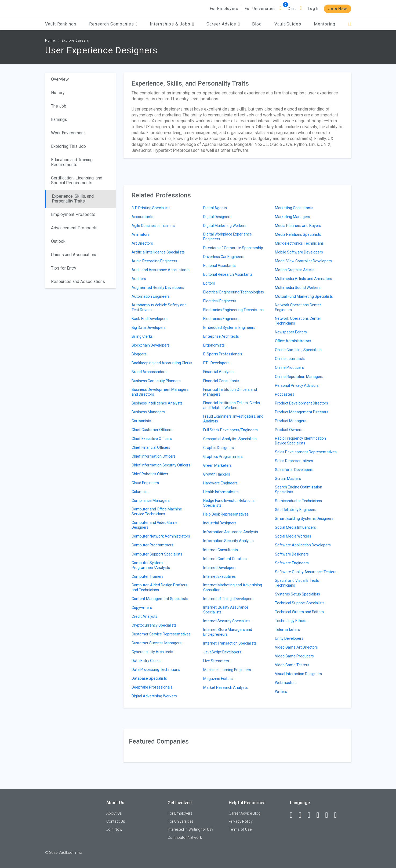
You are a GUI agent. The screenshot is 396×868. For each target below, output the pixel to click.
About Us (114, 813)
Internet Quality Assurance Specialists (226, 610)
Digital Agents (215, 208)
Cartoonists (141, 421)
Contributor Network (185, 837)
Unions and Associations (74, 255)
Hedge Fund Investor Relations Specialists (229, 503)
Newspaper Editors (291, 332)
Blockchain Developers (151, 345)
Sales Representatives (294, 461)
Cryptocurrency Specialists (154, 625)
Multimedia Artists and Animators (304, 279)
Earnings (59, 119)
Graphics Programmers (223, 457)
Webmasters (286, 683)
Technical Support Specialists (300, 603)
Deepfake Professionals (152, 687)
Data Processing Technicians (156, 670)
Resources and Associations (78, 282)
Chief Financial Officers (151, 447)
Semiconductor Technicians (298, 501)
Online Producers (289, 367)
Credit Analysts (144, 616)
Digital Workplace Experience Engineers (228, 237)
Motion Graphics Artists (295, 270)
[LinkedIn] (303, 815)
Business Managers (148, 412)
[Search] (349, 24)
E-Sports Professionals (223, 354)
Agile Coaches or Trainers (153, 226)
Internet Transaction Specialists (230, 643)
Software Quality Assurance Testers (306, 572)
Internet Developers (220, 568)
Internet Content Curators (225, 559)
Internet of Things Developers (228, 599)
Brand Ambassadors (149, 372)
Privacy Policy (241, 821)
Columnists (141, 492)
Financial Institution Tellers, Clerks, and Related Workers (232, 405)
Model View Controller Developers (303, 261)
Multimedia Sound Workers (298, 288)
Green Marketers (217, 465)
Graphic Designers (219, 448)
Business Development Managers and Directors (160, 392)
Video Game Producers (294, 656)
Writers (281, 692)
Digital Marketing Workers (225, 226)
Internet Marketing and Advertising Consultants (233, 587)
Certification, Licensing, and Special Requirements (77, 180)
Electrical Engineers (220, 301)
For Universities (260, 9)
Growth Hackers (217, 474)
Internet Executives (219, 576)
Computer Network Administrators (161, 536)
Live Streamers (216, 661)
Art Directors (142, 243)
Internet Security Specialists (227, 621)
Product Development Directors (301, 403)
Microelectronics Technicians (299, 243)
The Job (59, 106)
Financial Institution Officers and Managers (230, 392)
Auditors (139, 279)
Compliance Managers (151, 501)
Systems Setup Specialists (297, 594)
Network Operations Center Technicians (298, 321)
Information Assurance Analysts (231, 532)
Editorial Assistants (219, 266)
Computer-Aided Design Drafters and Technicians (159, 587)
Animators (141, 234)
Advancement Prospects (74, 228)
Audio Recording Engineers (154, 261)
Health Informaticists (221, 492)
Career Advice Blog (245, 813)
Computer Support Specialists (157, 554)
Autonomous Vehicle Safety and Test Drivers (159, 307)
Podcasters (285, 394)
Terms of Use (240, 829)
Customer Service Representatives (161, 634)
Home (50, 41)
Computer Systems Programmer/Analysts (151, 565)
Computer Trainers (148, 576)
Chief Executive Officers (152, 439)
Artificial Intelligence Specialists (158, 252)
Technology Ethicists (292, 621)
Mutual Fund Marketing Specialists (304, 296)
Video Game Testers (292, 665)
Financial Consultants (221, 381)
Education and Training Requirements (72, 162)
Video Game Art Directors (296, 647)
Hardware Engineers (220, 483)
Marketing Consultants (294, 208)
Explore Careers (75, 41)
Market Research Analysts (226, 687)
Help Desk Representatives (226, 514)
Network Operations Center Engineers (298, 307)
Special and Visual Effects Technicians (297, 583)
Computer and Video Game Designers (155, 525)
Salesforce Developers (294, 470)
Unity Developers (289, 638)
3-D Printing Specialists (151, 208)
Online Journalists (290, 359)
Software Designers (292, 554)
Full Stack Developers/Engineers (230, 430)
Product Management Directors (302, 412)
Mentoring (325, 24)
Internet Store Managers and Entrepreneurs (228, 632)
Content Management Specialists (160, 599)
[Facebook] (294, 815)
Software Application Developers (303, 545)
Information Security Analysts (228, 541)
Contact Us (116, 821)
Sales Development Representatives (306, 452)
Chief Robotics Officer (150, 474)
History (58, 93)
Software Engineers (292, 563)
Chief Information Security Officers (161, 465)
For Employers (224, 9)
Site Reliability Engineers (296, 510)
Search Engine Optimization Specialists (299, 490)
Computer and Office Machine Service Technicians (157, 512)
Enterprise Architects (221, 336)
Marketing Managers (293, 217)
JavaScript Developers (222, 652)
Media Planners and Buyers (298, 226)
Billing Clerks (142, 336)
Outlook (58, 241)
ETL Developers (216, 363)
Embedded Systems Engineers (229, 328)
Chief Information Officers (154, 456)
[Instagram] (320, 815)
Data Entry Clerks (146, 661)
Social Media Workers (293, 536)
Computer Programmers (152, 545)
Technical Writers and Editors (299, 612)
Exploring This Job (68, 146)
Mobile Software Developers (299, 252)
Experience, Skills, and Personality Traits (73, 199)
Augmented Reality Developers (158, 288)
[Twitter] (311, 815)
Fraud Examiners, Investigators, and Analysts (233, 419)
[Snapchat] (338, 815)
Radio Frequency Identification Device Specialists (300, 441)
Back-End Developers (150, 319)
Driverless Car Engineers (224, 257)
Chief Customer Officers (152, 430)
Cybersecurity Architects (152, 652)
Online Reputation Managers (299, 377)
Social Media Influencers (295, 527)
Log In (314, 9)
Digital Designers (217, 217)
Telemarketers (287, 630)
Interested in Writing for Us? (190, 829)
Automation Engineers (151, 296)
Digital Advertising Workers (154, 696)
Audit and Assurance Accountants (161, 270)
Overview (60, 79)
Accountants (142, 217)
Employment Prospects (73, 214)
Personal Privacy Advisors (297, 385)
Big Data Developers (149, 328)
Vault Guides (288, 24)
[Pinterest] (329, 815)
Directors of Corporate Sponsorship (233, 248)
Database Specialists (149, 678)
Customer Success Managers (157, 643)
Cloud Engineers (145, 483)
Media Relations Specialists (298, 234)
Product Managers (291, 421)
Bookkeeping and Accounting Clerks (162, 363)
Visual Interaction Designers (298, 674)
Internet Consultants (221, 550)
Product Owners (289, 430)
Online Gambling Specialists (298, 350)
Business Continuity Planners (156, 381)
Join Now (337, 9)
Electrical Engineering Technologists (234, 292)
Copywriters (142, 608)
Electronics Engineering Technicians (233, 310)
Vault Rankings (61, 24)
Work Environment (68, 133)
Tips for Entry (64, 268)
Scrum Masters (288, 479)
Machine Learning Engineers (227, 670)
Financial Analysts (218, 372)
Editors (209, 283)
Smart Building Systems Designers (304, 518)
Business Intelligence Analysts (157, 403)
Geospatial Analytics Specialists (230, 439)
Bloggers (139, 354)
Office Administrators (293, 341)
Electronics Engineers (221, 319)
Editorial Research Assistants (228, 274)
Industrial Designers (220, 523)
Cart (292, 9)
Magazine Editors (218, 679)
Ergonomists (214, 345)
